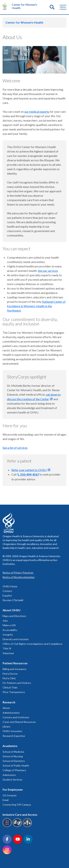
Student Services (13, 780)
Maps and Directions (14, 616)
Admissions (9, 775)
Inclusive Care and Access (20, 814)
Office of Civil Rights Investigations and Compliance (32, 644)
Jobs (5, 621)
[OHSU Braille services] (8, 826)
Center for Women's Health (24, 6)
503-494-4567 (30, 474)
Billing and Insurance (14, 669)
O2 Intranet (10, 795)
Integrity (8, 635)
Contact (7, 591)
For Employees (13, 789)
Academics (10, 746)
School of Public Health (16, 766)
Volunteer (8, 653)
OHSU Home (10, 586)
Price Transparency (14, 692)
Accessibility (10, 630)
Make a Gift (9, 625)
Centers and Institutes (16, 717)
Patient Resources (15, 663)
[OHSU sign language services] (18, 826)
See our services (48, 271)
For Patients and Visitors (17, 683)
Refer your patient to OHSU (29, 470)
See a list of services (15, 448)
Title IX (7, 648)
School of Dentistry (14, 761)
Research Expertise (14, 736)
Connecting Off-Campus (17, 805)
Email (6, 800)
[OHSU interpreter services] (28, 826)
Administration (11, 713)
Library (6, 726)
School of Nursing (13, 756)
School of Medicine (13, 752)
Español (7, 596)
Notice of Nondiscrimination (19, 577)
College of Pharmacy (14, 770)
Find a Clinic (9, 678)
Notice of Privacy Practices (18, 572)
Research (9, 702)
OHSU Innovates (12, 731)
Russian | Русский (13, 600)
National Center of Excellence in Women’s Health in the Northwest (36, 306)
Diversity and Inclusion (16, 639)
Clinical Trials (10, 687)
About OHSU (11, 610)
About (6, 708)
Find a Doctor (10, 674)
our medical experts (37, 112)
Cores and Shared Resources (19, 722)
